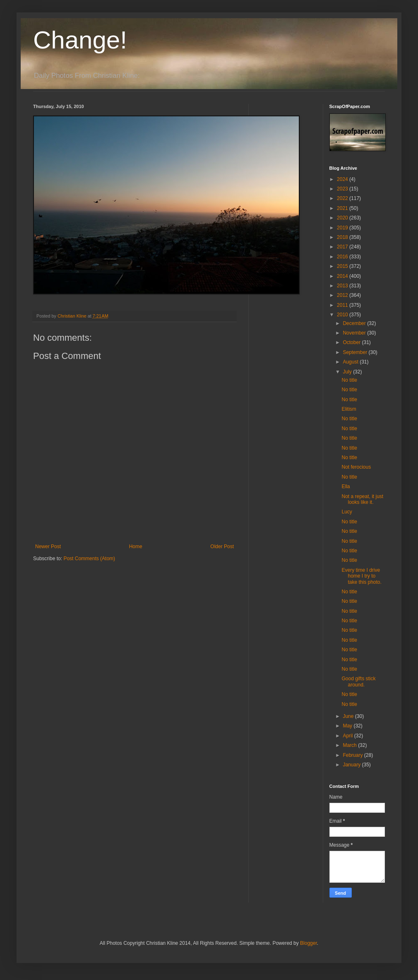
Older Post (222, 547)
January (352, 765)
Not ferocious (356, 467)
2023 (343, 189)
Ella (346, 486)
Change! (80, 40)
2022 (343, 198)
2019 (343, 228)
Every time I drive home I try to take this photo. (361, 576)
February (353, 755)
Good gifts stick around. (358, 681)
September (356, 352)
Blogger (309, 943)
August (351, 362)
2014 (343, 276)
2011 (343, 305)
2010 (343, 315)
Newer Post (48, 547)
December (355, 323)
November (355, 333)
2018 (343, 237)
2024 (343, 179)
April (348, 736)
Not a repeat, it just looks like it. (362, 499)
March (350, 745)
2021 (343, 208)
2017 (343, 247)
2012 (343, 295)
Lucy (347, 512)
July (348, 372)
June (349, 716)
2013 (343, 286)
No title (349, 380)
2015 (343, 266)
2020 (343, 218)
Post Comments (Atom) (89, 559)
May (348, 726)
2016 (343, 257)
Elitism (349, 409)
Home (136, 547)
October (352, 342)
